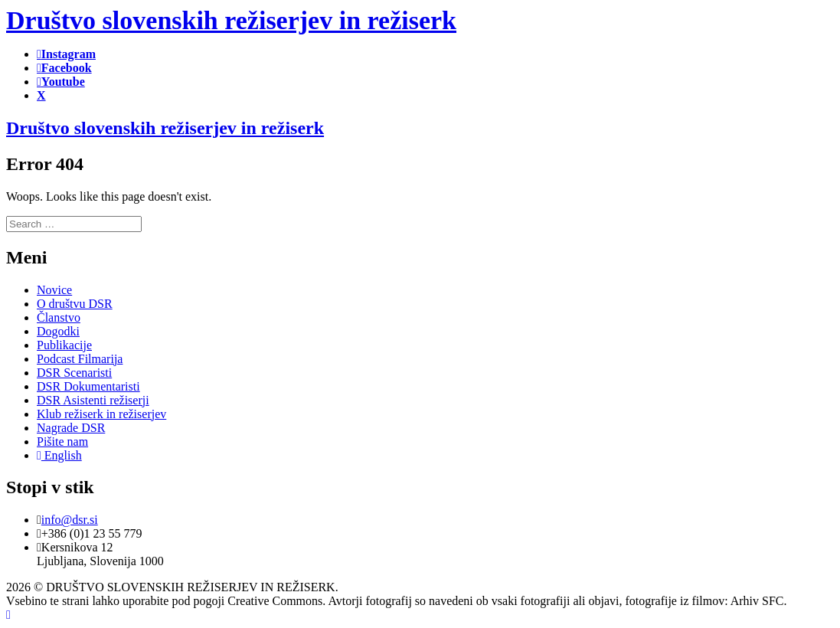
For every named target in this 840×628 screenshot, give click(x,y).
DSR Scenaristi (74, 373)
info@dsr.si (70, 520)
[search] (74, 224)
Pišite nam (62, 442)
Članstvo (59, 317)
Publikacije (64, 345)
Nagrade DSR (71, 428)
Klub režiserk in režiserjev (101, 414)
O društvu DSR (75, 304)
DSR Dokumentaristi (88, 386)
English (59, 455)
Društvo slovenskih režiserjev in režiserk (165, 128)
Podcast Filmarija (80, 359)
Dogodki (58, 331)
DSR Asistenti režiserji (93, 400)
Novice (54, 290)
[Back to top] (8, 615)
